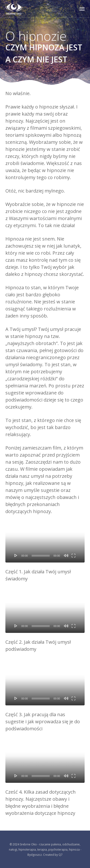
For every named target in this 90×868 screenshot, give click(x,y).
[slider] (41, 556)
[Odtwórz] (16, 555)
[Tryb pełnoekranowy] (73, 555)
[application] (45, 540)
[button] (82, 9)
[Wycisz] (66, 555)
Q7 (61, 855)
